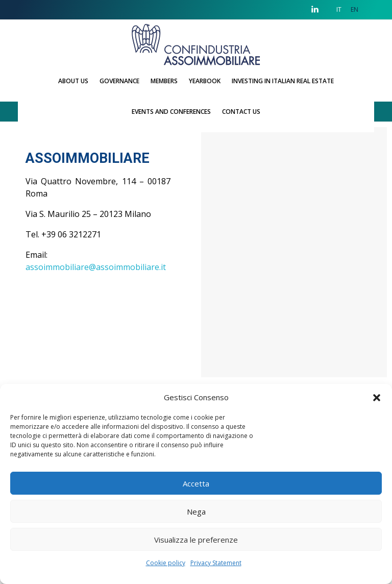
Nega (196, 512)
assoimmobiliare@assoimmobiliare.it (96, 267)
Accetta (196, 483)
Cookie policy (166, 563)
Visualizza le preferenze (196, 540)
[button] (377, 397)
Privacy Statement (216, 563)
